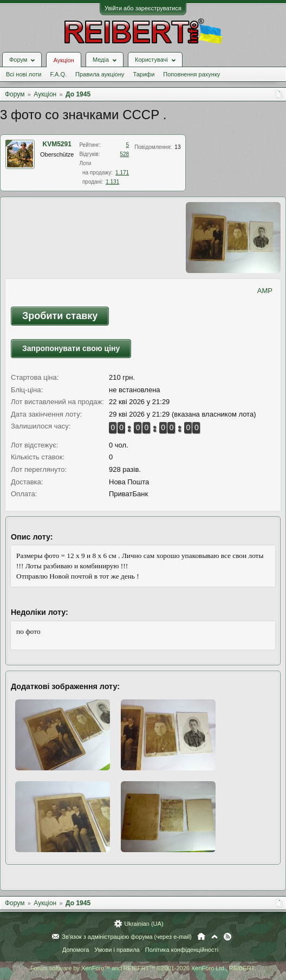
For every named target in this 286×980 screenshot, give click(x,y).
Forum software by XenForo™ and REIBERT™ (143, 968)
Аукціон (63, 60)
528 (124, 154)
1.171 (122, 173)
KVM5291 (57, 144)
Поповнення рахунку (191, 74)
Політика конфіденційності (182, 950)
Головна (201, 937)
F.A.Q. (58, 74)
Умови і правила (117, 950)
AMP (265, 291)
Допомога (76, 950)
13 (177, 147)
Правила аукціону (100, 74)
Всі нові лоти (24, 74)
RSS (227, 937)
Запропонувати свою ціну (71, 348)
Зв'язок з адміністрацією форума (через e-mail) (127, 937)
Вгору (214, 937)
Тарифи (144, 74)
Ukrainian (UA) (144, 924)
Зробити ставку (60, 316)
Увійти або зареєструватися (143, 8)
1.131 (112, 182)
